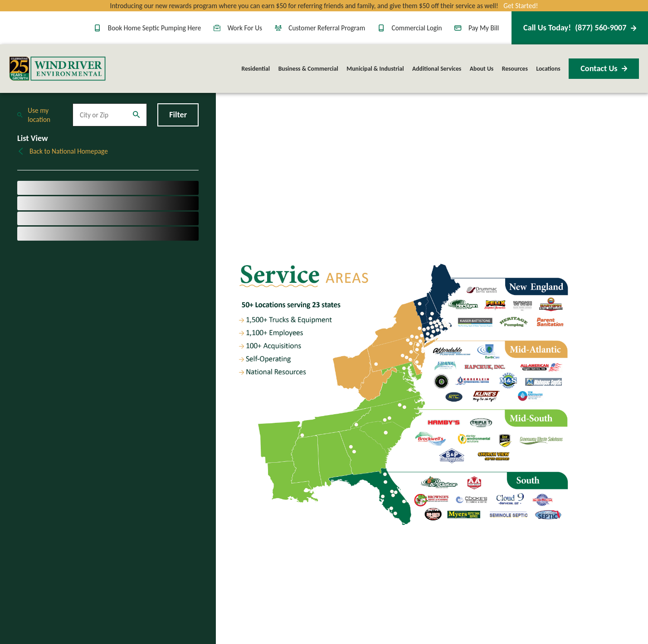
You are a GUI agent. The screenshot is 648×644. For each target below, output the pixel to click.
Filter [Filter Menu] (178, 115)
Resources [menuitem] (515, 69)
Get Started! (521, 6)
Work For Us (238, 28)
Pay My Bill (477, 28)
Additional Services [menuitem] (437, 69)
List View (33, 138)
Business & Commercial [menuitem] (308, 69)
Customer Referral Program (320, 28)
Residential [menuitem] (256, 69)
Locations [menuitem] (548, 69)
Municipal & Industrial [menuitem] (375, 69)
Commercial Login (410, 28)
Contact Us (604, 68)
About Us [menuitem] (482, 69)
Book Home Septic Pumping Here (147, 28)
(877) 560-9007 (580, 28)
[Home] (57, 69)
